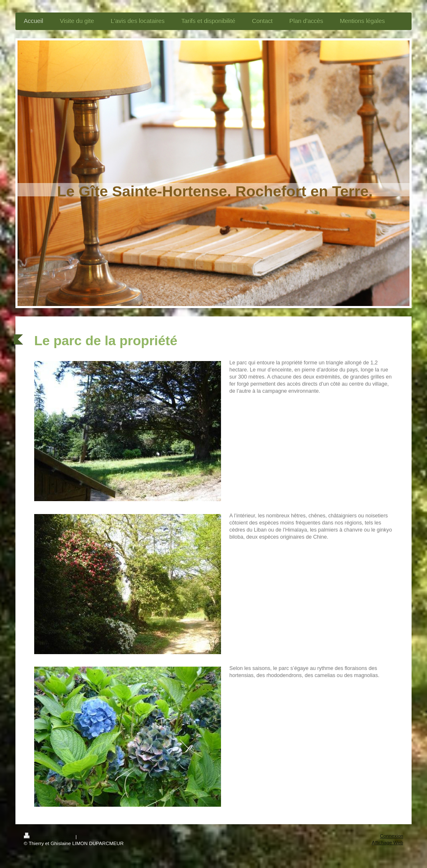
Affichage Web (387, 842)
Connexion (392, 836)
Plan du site (91, 837)
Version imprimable (50, 837)
